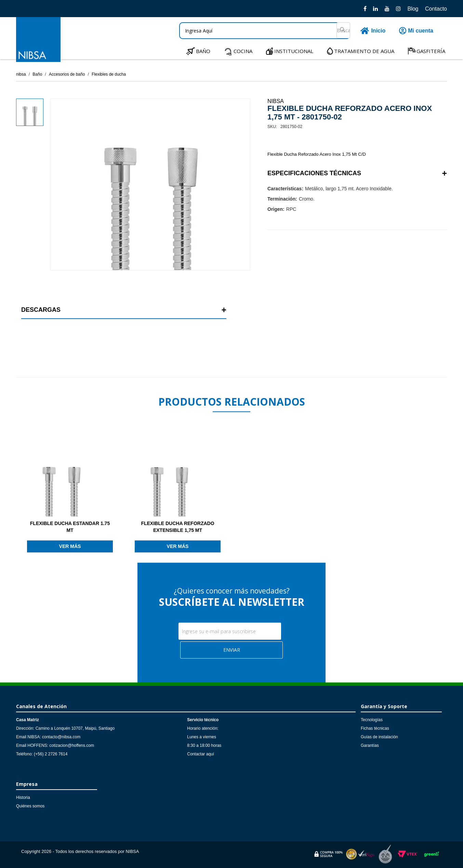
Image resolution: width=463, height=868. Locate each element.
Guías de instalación (379, 737)
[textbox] (265, 31)
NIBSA (276, 101)
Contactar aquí (201, 754)
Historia (23, 797)
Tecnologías (372, 720)
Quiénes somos (30, 806)
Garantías (370, 745)
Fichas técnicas (375, 728)
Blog (413, 9)
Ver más (70, 546)
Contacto (436, 9)
